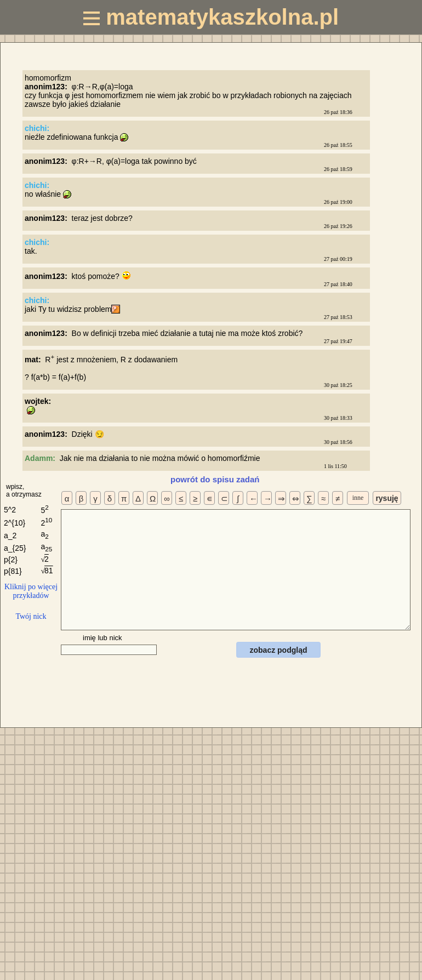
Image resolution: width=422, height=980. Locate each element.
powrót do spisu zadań (215, 479)
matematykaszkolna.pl (211, 17)
